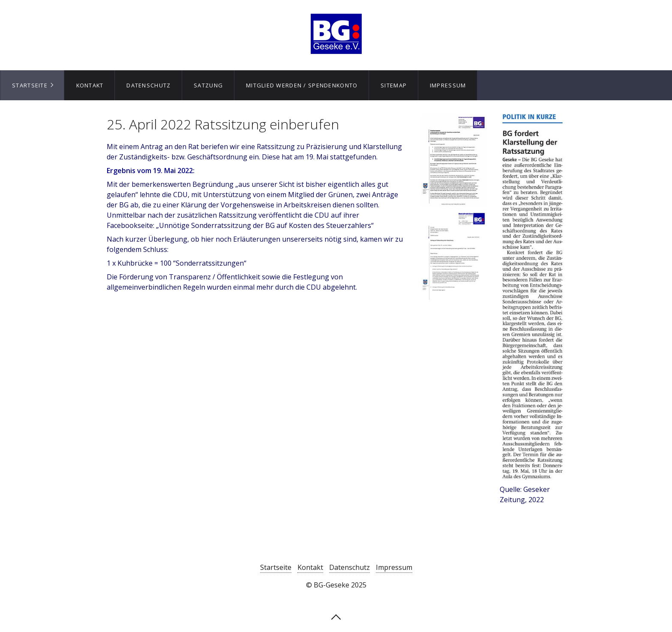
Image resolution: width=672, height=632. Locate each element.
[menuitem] (32, 85)
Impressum (448, 85)
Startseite (30, 85)
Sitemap (394, 85)
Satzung (208, 85)
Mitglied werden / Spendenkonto (302, 85)
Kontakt (90, 85)
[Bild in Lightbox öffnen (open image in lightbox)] (532, 298)
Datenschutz (148, 85)
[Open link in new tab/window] (454, 161)
